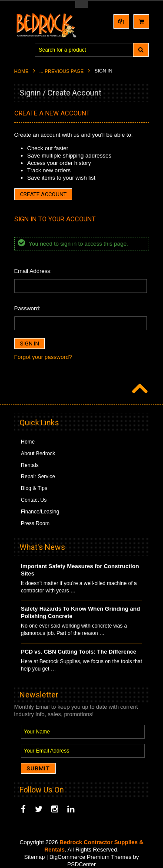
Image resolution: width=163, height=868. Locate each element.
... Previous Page (62, 71)
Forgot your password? (43, 357)
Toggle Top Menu (82, 5)
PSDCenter (82, 864)
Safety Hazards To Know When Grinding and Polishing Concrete (80, 612)
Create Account (43, 194)
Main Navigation (22, 50)
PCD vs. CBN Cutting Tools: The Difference (79, 652)
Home (22, 71)
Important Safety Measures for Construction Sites (80, 570)
